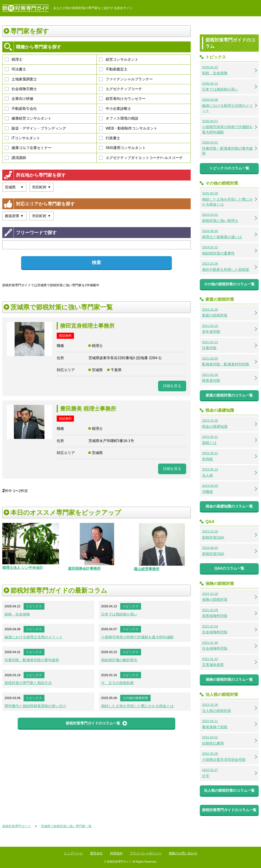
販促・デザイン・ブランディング (35, 128)
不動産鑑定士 (113, 69)
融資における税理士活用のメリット (34, 637)
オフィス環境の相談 (119, 118)
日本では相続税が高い (119, 614)
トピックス (34, 606)
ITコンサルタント (22, 138)
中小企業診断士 (115, 109)
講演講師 (15, 158)
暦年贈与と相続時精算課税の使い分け (35, 706)
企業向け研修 (19, 99)
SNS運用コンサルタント (122, 148)
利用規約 (116, 853)
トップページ (73, 853)
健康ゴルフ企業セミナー (28, 148)
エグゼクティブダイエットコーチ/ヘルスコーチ (141, 158)
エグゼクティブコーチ (120, 89)
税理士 (14, 59)
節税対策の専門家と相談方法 (28, 683)
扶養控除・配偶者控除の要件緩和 (32, 660)
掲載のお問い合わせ (183, 853)
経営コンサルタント (119, 59)
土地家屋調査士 (21, 79)
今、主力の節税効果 (117, 683)
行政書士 (110, 138)
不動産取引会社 (21, 109)
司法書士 (15, 69)
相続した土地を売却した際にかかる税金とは (137, 706)
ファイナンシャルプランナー (126, 79)
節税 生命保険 (17, 614)
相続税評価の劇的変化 (119, 660)
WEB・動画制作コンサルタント (128, 128)
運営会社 (96, 853)
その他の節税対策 (135, 698)
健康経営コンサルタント (28, 118)
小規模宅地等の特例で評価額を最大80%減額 (137, 637)
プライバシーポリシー (146, 853)
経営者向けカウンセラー (122, 99)
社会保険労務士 (21, 89)
